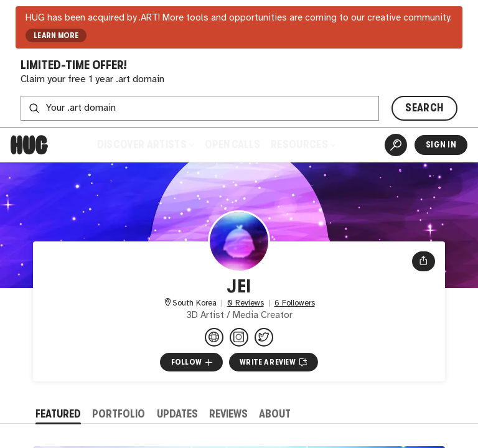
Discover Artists (146, 145)
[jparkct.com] (214, 337)
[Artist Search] (396, 145)
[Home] (29, 145)
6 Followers (295, 303)
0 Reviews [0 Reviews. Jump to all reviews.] (246, 303)
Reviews (228, 414)
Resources (303, 145)
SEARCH (424, 108)
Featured (58, 414)
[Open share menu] (424, 261)
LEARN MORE (56, 35)
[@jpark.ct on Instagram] (239, 337)
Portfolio (119, 414)
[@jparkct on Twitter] (264, 337)
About (275, 414)
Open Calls (232, 145)
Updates (177, 414)
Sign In (441, 145)
